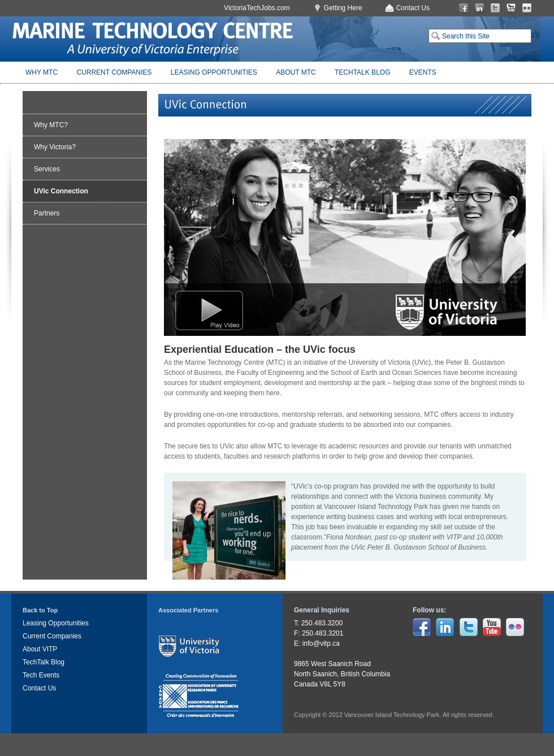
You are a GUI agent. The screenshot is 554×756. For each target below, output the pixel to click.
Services (47, 169)
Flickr (527, 8)
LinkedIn (479, 8)
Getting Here (343, 8)
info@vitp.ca (321, 643)
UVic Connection (61, 191)
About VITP (40, 649)
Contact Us (413, 8)
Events (423, 72)
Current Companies (114, 72)
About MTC (296, 72)
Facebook (464, 8)
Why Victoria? (55, 147)
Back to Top (40, 610)
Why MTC (42, 72)
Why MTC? (51, 125)
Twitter (495, 8)
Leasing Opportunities (214, 72)
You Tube (511, 8)
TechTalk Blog (362, 72)
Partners (47, 213)
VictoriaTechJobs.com (257, 8)
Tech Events (41, 675)
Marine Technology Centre (153, 39)
